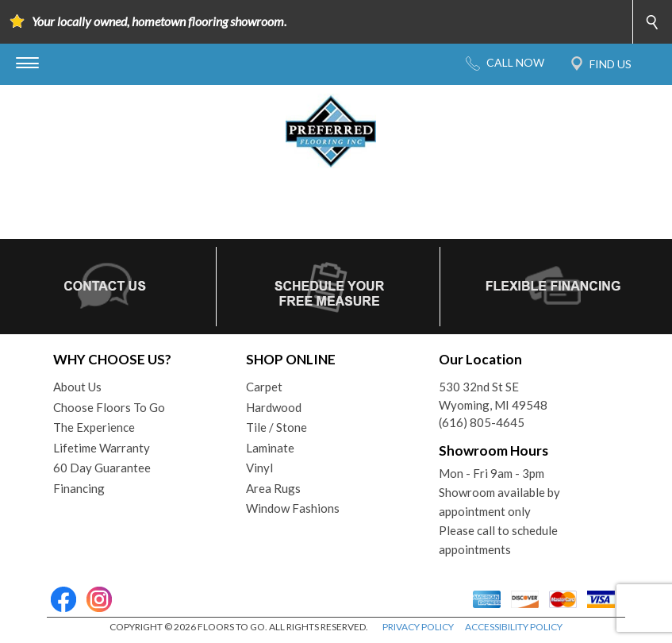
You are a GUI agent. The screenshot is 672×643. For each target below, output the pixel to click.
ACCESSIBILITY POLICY (514, 627)
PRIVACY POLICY (418, 627)
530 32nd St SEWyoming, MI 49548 (493, 396)
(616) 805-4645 (482, 422)
